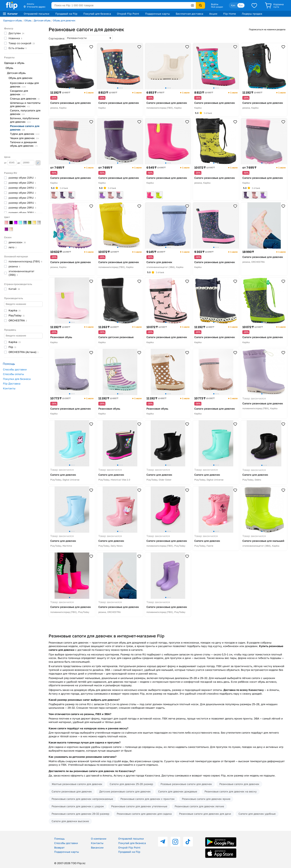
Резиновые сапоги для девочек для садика (144, 814)
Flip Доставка (12, 383)
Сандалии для (19, 92)
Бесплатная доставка (189, 14)
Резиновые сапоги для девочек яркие (206, 799)
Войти (215, 4)
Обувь (28, 20)
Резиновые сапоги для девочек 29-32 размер (80, 814)
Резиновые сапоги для (25, 128)
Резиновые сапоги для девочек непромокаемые (82, 799)
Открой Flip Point (128, 14)
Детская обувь (42, 20)
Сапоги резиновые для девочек (72, 791)
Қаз (233, 5)
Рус (241, 5)
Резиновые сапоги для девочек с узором (78, 806)
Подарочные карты (157, 14)
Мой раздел (217, 7)
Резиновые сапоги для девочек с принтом (147, 799)
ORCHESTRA (23, 352)
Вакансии (97, 847)
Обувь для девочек (64, 20)
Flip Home (230, 14)
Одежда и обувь (13, 20)
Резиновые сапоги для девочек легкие (199, 806)
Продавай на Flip (66, 14)
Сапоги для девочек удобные (257, 814)
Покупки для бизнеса (17, 379)
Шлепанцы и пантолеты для (25, 105)
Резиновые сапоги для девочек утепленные (139, 806)
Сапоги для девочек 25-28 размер (131, 784)
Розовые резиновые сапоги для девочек (186, 784)
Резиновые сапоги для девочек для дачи (205, 814)
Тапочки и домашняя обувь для (24, 144)
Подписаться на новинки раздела (267, 29)
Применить (38, 163)
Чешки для (24, 138)
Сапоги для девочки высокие (70, 821)
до (26, 163)
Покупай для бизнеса (97, 14)
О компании (99, 839)
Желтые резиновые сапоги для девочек (77, 784)
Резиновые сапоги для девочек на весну (231, 791)
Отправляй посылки (37, 14)
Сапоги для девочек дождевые (178, 791)
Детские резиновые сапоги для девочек (125, 791)
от (10, 163)
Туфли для (25, 134)
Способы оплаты (13, 374)
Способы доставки (15, 369)
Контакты (9, 388)
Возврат (59, 847)
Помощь (59, 839)
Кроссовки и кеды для (24, 85)
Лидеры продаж (252, 14)
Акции (213, 14)
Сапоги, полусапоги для (25, 112)
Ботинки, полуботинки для (25, 120)
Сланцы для (25, 98)
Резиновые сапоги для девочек (239, 784)
